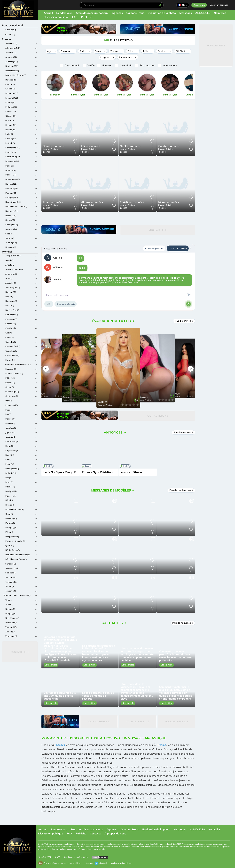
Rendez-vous (64, 13)
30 (53, 202)
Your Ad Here (20, 652)
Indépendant (170, 65)
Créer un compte (219, 5)
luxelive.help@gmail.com (121, 863)
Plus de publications (181, 490)
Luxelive (58, 279)
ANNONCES (203, 13)
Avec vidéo (126, 65)
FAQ (75, 17)
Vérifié (91, 65)
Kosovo (60, 745)
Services (162, 51)
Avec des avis (72, 65)
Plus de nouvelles (183, 623)
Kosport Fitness (131, 472)
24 (130, 146)
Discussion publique (56, 17)
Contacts (95, 833)
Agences (117, 13)
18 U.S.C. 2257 (45, 857)
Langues (105, 57)
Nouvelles (220, 13)
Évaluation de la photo (162, 13)
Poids (130, 51)
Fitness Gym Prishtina (97, 472)
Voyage (114, 51)
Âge (49, 51)
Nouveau (107, 65)
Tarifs (83, 51)
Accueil (48, 13)
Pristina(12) (10, 34)
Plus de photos (184, 321)
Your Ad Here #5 (157, 416)
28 (91, 146)
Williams (58, 267)
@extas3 (101, 863)
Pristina (54, 149)
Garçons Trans (135, 13)
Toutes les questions (154, 248)
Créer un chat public (66, 304)
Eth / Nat (180, 51)
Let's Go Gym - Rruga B (60, 472)
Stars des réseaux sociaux (92, 13)
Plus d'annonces (184, 432)
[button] (46, 369)
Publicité (86, 17)
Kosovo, (46, 149)
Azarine (57, 258)
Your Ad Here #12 (99, 721)
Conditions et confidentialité (76, 857)
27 (169, 146)
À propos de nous (115, 833)
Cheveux (66, 51)
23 (132, 202)
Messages (186, 13)
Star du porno (147, 65)
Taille (145, 51)
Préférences (125, 57)
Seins (98, 51)
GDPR (58, 857)
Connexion (199, 5)
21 (54, 146)
